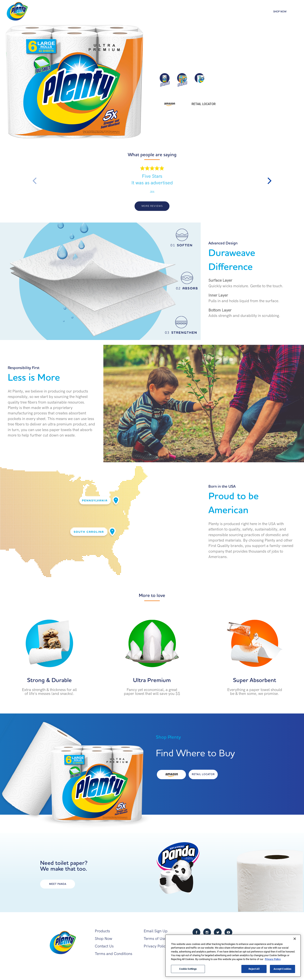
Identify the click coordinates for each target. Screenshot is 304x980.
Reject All (254, 969)
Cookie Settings (188, 969)
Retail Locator (204, 104)
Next (270, 181)
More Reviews (152, 206)
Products (250, 11)
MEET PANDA (58, 884)
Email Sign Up (156, 931)
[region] (233, 956)
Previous (34, 181)
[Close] (295, 939)
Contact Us (104, 946)
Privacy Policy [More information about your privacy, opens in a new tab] (273, 959)
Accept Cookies (283, 969)
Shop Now (280, 12)
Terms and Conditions (114, 954)
